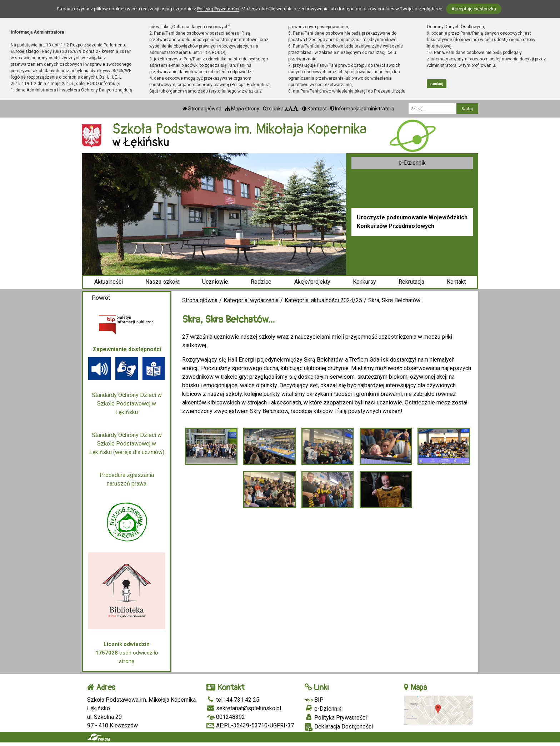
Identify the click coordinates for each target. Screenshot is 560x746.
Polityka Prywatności (336, 717)
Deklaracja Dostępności (339, 727)
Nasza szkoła (162, 282)
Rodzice (261, 282)
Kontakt (456, 282)
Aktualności (109, 282)
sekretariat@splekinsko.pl (244, 708)
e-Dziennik (412, 163)
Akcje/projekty (312, 282)
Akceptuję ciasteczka (474, 9)
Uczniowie (215, 282)
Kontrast (314, 109)
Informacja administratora (362, 109)
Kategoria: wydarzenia (251, 300)
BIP (314, 700)
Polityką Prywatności (218, 9)
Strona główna (202, 109)
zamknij (436, 84)
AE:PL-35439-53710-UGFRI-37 (250, 725)
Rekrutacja (411, 282)
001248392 (226, 717)
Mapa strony (242, 109)
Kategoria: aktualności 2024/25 (323, 300)
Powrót (101, 298)
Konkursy (364, 282)
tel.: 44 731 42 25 (233, 700)
